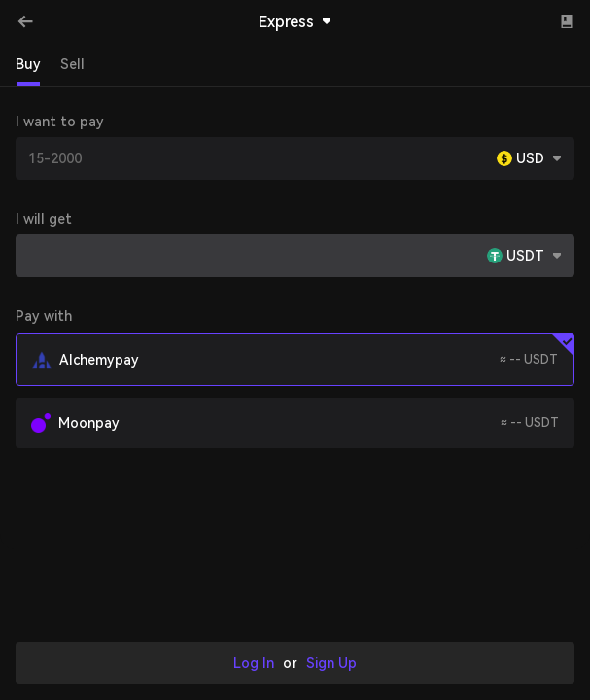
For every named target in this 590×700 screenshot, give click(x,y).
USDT (525, 256)
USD (530, 158)
